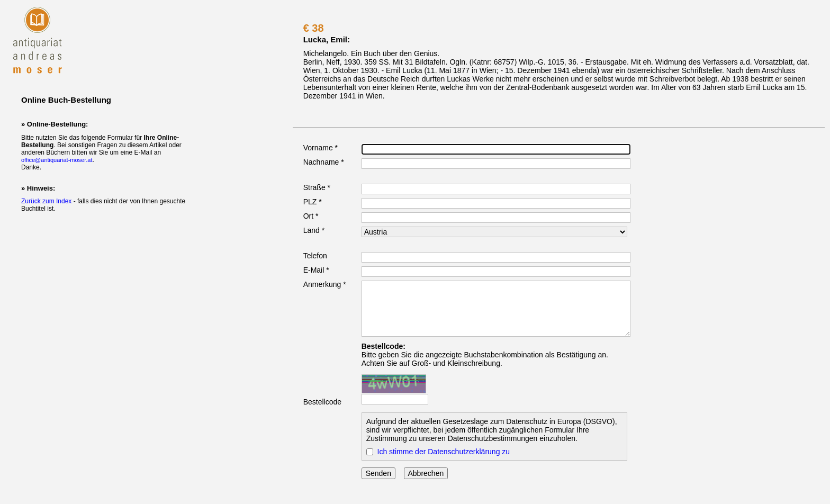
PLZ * (313, 202)
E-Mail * (316, 270)
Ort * (311, 216)
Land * (314, 230)
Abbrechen (426, 473)
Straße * (317, 187)
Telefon (315, 256)
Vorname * (321, 148)
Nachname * (324, 162)
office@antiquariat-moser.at (57, 160)
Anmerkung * (325, 284)
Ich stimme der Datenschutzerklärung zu (444, 452)
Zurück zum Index (46, 201)
